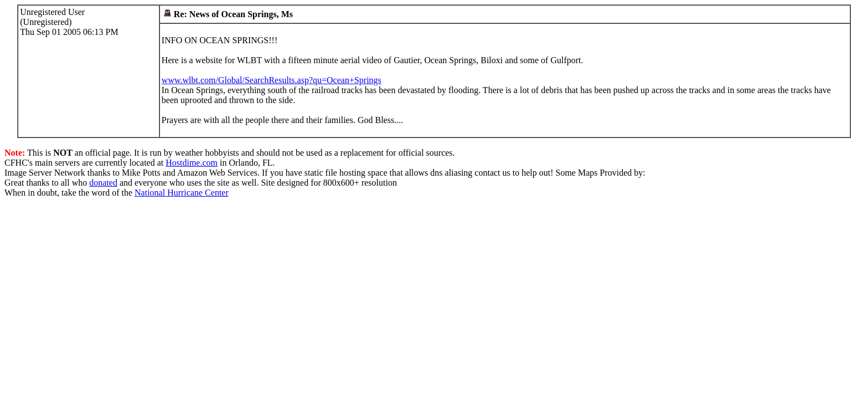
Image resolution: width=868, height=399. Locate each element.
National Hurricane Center (182, 193)
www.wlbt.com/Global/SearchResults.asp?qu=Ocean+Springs (272, 80)
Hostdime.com (192, 163)
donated (103, 183)
